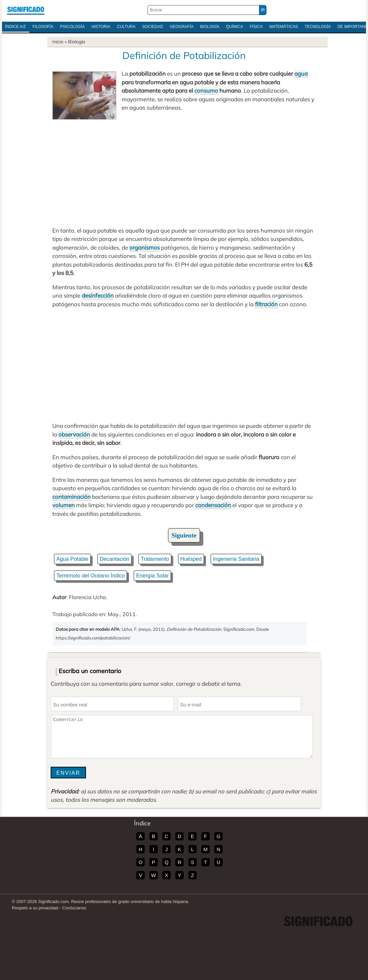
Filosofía (43, 27)
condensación (213, 505)
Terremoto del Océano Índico (90, 576)
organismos (144, 247)
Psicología (72, 27)
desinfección (98, 295)
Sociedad (153, 27)
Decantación (114, 559)
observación (74, 434)
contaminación (71, 497)
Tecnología (318, 27)
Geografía (181, 27)
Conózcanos (74, 908)
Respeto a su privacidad (35, 908)
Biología (210, 27)
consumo (206, 90)
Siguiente (184, 535)
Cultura (126, 27)
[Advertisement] (184, 170)
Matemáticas (284, 27)
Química (234, 27)
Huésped (191, 559)
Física (256, 27)
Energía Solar (152, 576)
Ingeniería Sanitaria (236, 559)
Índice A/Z (16, 27)
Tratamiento (155, 559)
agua (301, 73)
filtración (266, 304)
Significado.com (26, 10)
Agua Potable (72, 559)
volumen (63, 505)
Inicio (58, 42)
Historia (101, 27)
